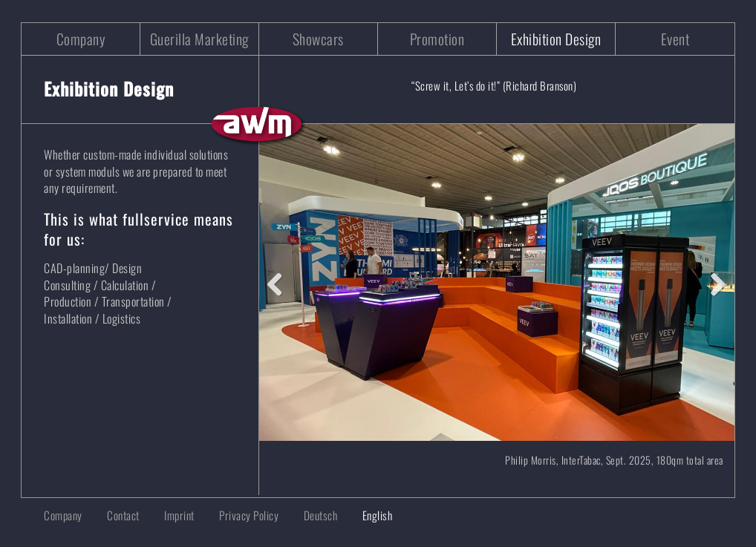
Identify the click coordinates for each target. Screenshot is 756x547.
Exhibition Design (556, 39)
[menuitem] (310, 515)
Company (81, 39)
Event (675, 39)
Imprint (179, 515)
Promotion (437, 39)
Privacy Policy (249, 515)
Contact (123, 515)
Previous (281, 281)
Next (712, 281)
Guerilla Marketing (199, 39)
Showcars (318, 39)
